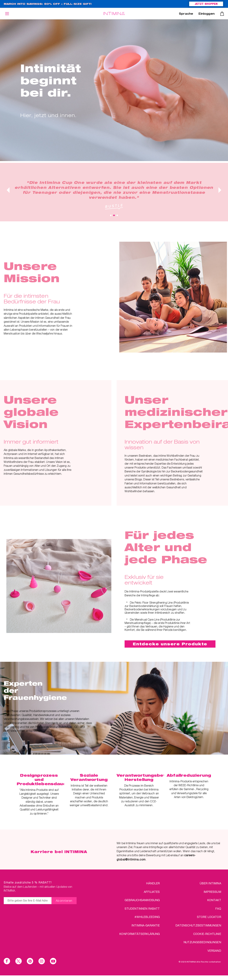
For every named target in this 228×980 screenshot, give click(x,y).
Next (220, 190)
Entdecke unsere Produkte (170, 644)
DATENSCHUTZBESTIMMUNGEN (198, 925)
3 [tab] (117, 215)
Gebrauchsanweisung (142, 900)
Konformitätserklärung (139, 934)
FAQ (218, 908)
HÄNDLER (153, 883)
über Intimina (210, 883)
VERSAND (214, 951)
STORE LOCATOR (209, 917)
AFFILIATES (152, 892)
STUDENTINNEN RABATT (142, 908)
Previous (8, 190)
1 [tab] (111, 215)
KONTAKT (214, 900)
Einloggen (207, 14)
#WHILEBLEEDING (147, 917)
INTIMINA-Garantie (146, 925)
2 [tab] (114, 215)
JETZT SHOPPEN (206, 4)
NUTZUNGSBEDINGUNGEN (202, 942)
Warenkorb (222, 14)
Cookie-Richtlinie (207, 934)
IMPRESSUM (212, 892)
